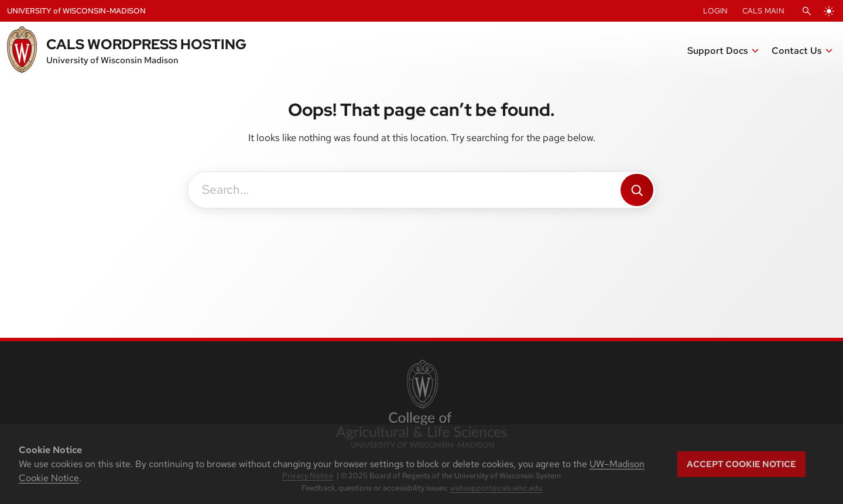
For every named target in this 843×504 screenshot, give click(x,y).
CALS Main (763, 11)
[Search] (637, 190)
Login (715, 11)
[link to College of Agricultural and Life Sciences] (421, 405)
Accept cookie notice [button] (741, 464)
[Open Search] (807, 11)
